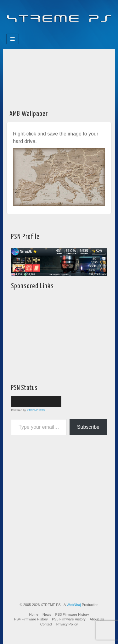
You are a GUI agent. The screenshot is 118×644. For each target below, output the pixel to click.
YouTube (72, 32)
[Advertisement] (59, 77)
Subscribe (88, 427)
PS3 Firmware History (72, 614)
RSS (80, 32)
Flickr (55, 32)
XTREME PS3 (36, 410)
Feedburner (46, 32)
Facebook (38, 32)
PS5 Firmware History (69, 619)
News (47, 614)
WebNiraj (74, 605)
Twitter (63, 32)
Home (34, 614)
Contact (46, 624)
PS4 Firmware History (31, 619)
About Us (97, 619)
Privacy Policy (67, 624)
